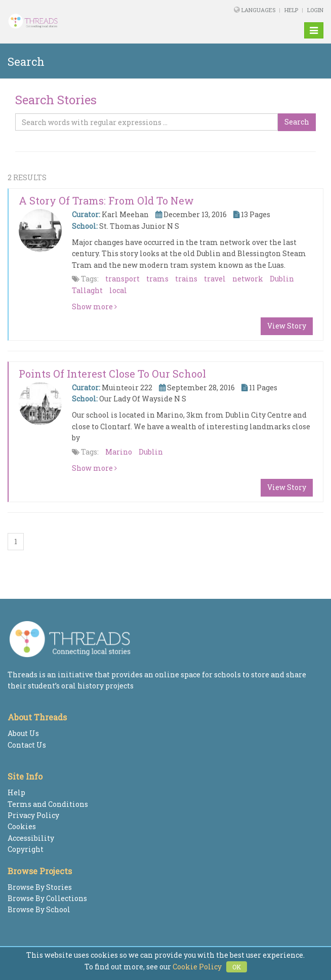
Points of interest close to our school (112, 374)
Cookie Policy (197, 967)
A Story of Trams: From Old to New (106, 200)
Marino (119, 452)
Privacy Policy (33, 815)
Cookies (22, 826)
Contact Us (27, 745)
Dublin (282, 279)
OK (237, 967)
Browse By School (39, 909)
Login (315, 10)
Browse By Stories (40, 887)
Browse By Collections (47, 898)
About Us (23, 733)
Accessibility (31, 838)
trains (186, 279)
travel (215, 279)
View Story (287, 326)
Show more (94, 307)
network (248, 279)
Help (291, 10)
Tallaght (87, 290)
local (118, 290)
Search (297, 122)
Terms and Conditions (48, 804)
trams (157, 279)
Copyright (26, 849)
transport (122, 279)
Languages (259, 10)
